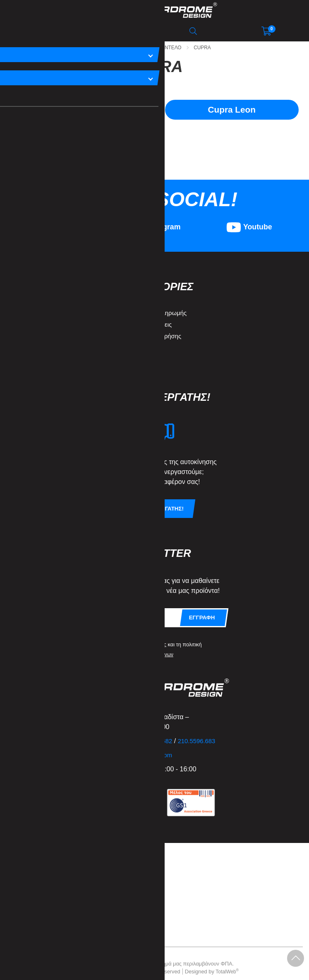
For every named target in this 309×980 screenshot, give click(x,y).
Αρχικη (100, 47)
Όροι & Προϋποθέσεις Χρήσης (143, 328)
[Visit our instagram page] (154, 224)
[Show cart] (266, 31)
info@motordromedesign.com (135, 747)
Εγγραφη (201, 609)
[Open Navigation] (38, 31)
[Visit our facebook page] (60, 224)
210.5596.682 (158, 733)
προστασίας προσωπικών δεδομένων (136, 646)
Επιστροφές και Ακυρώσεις (138, 316)
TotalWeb (227, 964)
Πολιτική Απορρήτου (128, 339)
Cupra (205, 47)
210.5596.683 (204, 733)
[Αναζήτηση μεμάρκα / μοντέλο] (116, 31)
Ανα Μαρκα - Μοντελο (153, 47)
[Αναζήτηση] (193, 31)
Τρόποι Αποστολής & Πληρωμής (146, 305)
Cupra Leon (232, 110)
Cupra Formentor (77, 110)
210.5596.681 (112, 733)
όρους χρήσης (152, 636)
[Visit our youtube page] (249, 224)
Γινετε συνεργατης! (155, 501)
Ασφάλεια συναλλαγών (132, 351)
